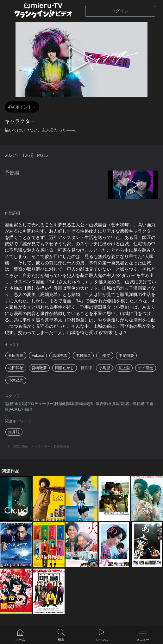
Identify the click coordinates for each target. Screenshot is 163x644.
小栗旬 (105, 356)
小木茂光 (16, 380)
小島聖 (104, 368)
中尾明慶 (126, 356)
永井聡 (14, 432)
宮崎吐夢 (39, 368)
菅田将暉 (16, 356)
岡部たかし (65, 368)
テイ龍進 (146, 368)
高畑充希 (60, 356)
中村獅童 (83, 356)
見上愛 (124, 368)
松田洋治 (16, 368)
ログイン (120, 11)
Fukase (38, 356)
